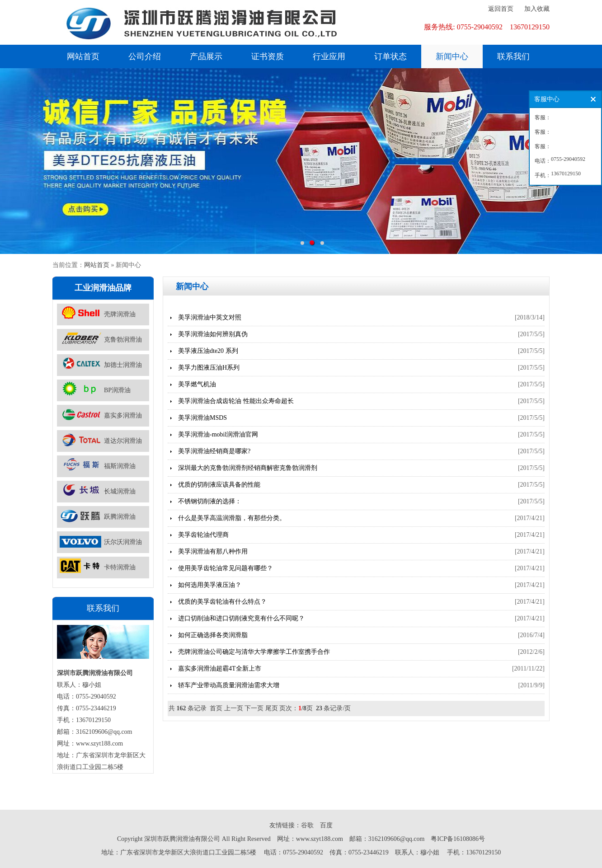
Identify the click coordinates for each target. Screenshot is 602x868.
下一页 (254, 708)
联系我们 (513, 56)
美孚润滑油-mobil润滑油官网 (218, 434)
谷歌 (307, 825)
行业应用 (329, 56)
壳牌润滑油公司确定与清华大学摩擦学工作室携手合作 (254, 652)
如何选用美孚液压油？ (210, 585)
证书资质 (268, 56)
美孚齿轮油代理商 (203, 535)
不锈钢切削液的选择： (210, 501)
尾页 (272, 708)
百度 (326, 825)
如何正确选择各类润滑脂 (213, 635)
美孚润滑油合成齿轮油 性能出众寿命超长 (236, 401)
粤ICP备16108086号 (458, 839)
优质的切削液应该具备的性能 (219, 485)
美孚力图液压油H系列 (209, 368)
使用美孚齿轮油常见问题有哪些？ (226, 568)
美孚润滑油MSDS (202, 418)
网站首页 (83, 56)
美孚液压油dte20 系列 (208, 351)
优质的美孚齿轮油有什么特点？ (222, 602)
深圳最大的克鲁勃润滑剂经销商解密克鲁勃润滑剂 (248, 468)
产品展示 (206, 56)
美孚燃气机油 (197, 384)
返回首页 (501, 9)
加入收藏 (537, 9)
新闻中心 (452, 56)
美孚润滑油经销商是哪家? (214, 451)
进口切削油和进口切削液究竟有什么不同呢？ (241, 618)
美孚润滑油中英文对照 (210, 317)
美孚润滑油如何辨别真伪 (213, 334)
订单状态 (390, 56)
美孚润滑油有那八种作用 (213, 551)
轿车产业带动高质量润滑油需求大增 (229, 685)
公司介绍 (145, 56)
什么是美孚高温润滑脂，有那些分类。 (232, 518)
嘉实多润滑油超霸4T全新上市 (220, 669)
